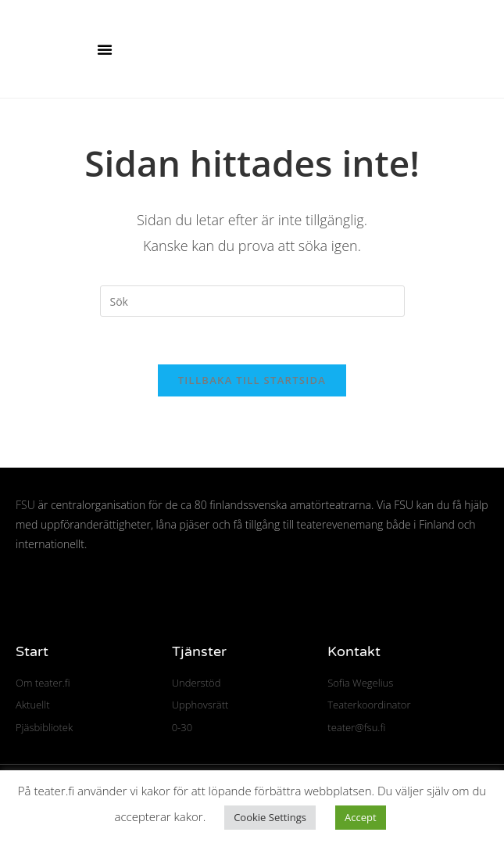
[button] (105, 49)
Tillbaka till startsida (252, 380)
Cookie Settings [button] (270, 817)
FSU (25, 505)
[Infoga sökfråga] (252, 301)
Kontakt (354, 651)
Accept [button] (361, 817)
